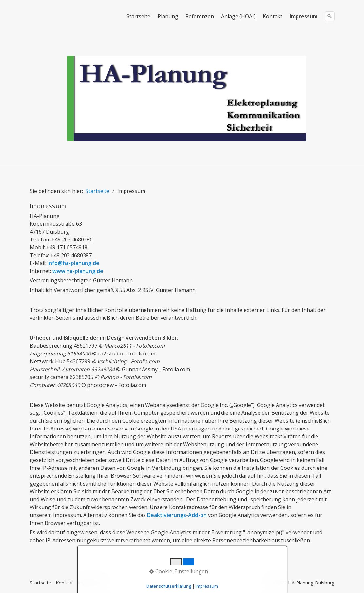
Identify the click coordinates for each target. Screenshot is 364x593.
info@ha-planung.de (73, 263)
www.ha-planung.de (78, 271)
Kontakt (273, 16)
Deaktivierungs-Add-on (177, 515)
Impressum (304, 16)
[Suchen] (330, 16)
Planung (168, 16)
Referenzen (200, 16)
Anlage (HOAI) (238, 16)
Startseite (138, 16)
